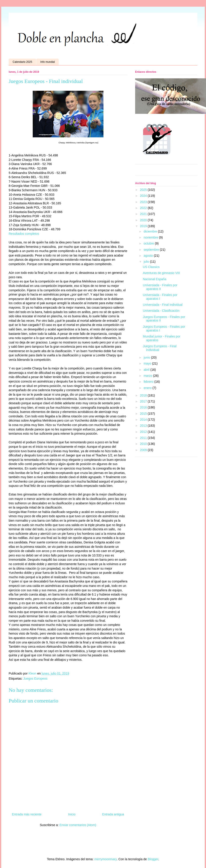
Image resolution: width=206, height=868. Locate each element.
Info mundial (48, 62)
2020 (144, 220)
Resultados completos (24, 234)
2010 (144, 444)
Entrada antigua (113, 814)
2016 (144, 407)
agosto (149, 256)
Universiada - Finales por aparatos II (160, 287)
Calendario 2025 (22, 62)
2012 (144, 432)
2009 (144, 450)
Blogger (153, 859)
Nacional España (155, 279)
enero (148, 388)
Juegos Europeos (35, 679)
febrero (149, 382)
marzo (148, 376)
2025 (144, 190)
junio (147, 357)
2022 (144, 208)
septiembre (152, 250)
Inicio (72, 814)
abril (147, 370)
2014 (144, 420)
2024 (144, 196)
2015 (144, 414)
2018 (144, 395)
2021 (144, 214)
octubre (149, 243)
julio (147, 262)
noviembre (151, 237)
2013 (144, 426)
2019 (144, 226)
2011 (144, 438)
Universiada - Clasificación (161, 311)
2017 (144, 401)
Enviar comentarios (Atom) (78, 825)
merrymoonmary (106, 859)
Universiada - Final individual (163, 305)
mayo (148, 363)
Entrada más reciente (27, 814)
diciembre (151, 231)
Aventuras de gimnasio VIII (161, 273)
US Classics (151, 267)
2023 (144, 202)
